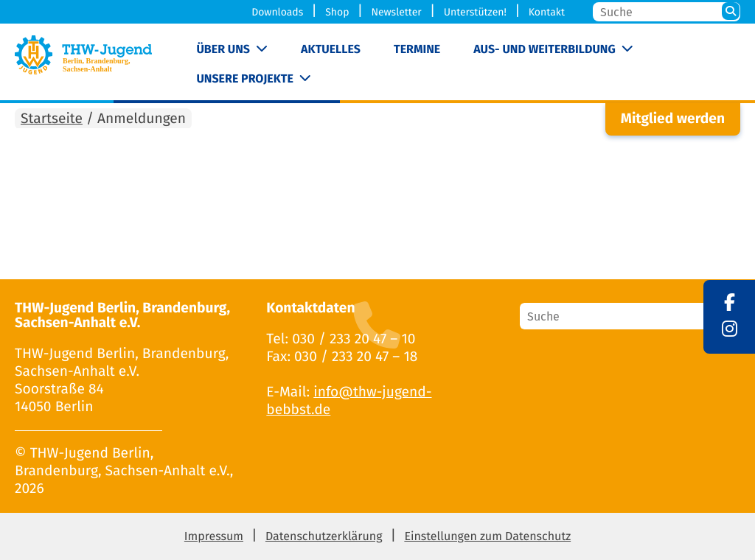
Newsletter (396, 12)
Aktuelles (331, 50)
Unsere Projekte (244, 79)
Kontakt (547, 12)
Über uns (223, 50)
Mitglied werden (673, 119)
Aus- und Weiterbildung (544, 50)
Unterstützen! (475, 12)
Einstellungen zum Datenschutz (487, 537)
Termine (417, 50)
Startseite (52, 119)
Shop (337, 12)
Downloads (277, 12)
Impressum (214, 537)
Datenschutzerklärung (324, 537)
